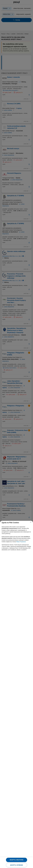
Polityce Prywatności (21, 542)
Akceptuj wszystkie (16, 860)
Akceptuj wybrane (16, 865)
